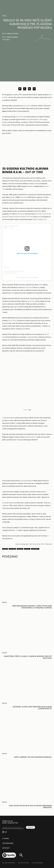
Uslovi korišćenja (37, 863)
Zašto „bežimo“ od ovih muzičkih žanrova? (33, 757)
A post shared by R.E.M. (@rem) (27, 278)
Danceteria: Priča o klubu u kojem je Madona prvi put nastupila (28, 657)
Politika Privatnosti (9, 863)
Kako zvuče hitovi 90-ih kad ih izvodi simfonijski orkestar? (30, 806)
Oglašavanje (8, 843)
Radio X (21, 189)
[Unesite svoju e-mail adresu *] (13, 827)
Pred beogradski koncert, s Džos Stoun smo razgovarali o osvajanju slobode (32, 607)
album (4, 111)
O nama (6, 838)
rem (30, 410)
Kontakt (6, 848)
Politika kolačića (23, 863)
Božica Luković (12, 37)
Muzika (4, 16)
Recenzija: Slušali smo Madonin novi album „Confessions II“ (32, 708)
